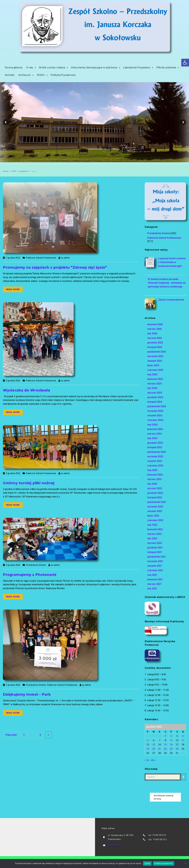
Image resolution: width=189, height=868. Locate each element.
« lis (147, 760)
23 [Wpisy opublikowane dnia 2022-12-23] (171, 749)
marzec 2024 (154, 434)
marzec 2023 (154, 479)
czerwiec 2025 (155, 370)
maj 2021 (152, 575)
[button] (185, 63)
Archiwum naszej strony (163, 797)
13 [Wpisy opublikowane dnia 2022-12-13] (154, 745)
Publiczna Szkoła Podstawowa (41, 258)
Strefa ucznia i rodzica (52, 68)
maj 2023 (152, 470)
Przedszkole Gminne (36, 565)
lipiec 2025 (153, 365)
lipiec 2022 (153, 516)
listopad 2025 (155, 347)
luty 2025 (152, 388)
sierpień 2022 (155, 511)
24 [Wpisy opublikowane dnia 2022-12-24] (177, 749)
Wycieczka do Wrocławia (27, 390)
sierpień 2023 (155, 461)
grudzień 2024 (155, 397)
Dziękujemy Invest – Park (27, 694)
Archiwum (25, 75)
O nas (29, 68)
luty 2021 (152, 589)
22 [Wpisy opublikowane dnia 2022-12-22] (165, 749)
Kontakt (10, 75)
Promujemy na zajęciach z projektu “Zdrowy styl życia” (55, 267)
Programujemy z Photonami (30, 575)
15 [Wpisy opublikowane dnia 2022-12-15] (165, 745)
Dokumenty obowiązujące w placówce (94, 68)
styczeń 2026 (155, 338)
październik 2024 (157, 406)
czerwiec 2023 (155, 466)
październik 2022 (157, 502)
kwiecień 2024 (155, 429)
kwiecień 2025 (155, 379)
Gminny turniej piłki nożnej (29, 483)
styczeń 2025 (155, 393)
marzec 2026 (154, 329)
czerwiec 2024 (155, 420)
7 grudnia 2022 (13, 258)
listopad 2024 (155, 402)
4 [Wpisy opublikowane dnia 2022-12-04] (183, 736)
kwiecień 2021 (155, 579)
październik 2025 (157, 352)
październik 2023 (157, 452)
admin (67, 258)
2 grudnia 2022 (13, 685)
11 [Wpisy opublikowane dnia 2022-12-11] (183, 740)
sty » (153, 760)
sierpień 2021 (155, 566)
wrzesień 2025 (155, 356)
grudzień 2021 (155, 548)
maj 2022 (152, 525)
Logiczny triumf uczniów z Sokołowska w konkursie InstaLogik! (172, 262)
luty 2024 (152, 438)
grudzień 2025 (155, 343)
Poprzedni (11, 735)
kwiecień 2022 (155, 529)
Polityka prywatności (164, 863)
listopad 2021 (155, 552)
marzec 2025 (154, 384)
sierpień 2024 (155, 415)
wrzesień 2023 (155, 456)
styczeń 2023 (155, 488)
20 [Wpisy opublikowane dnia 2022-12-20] (154, 749)
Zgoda (147, 863)
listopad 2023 (155, 447)
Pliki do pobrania (166, 68)
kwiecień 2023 (155, 475)
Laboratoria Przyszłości (137, 68)
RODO (41, 75)
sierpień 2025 (155, 361)
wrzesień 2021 (155, 561)
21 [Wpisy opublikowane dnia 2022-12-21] (160, 749)
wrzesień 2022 (155, 507)
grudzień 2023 (155, 443)
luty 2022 (152, 538)
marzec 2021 (154, 584)
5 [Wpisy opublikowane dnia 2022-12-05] (148, 740)
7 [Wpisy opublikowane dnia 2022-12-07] (160, 740)
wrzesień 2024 (155, 411)
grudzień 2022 (155, 493)
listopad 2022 (155, 497)
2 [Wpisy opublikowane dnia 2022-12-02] (171, 736)
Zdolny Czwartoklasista (171, 300)
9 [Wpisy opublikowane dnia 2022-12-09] (171, 740)
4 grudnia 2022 (13, 565)
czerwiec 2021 (155, 570)
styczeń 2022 (155, 543)
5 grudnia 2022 (13, 381)
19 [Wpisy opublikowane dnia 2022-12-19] (148, 749)
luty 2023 (152, 484)
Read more (13, 289)
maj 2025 (152, 374)
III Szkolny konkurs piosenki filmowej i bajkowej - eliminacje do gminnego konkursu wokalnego (167, 283)
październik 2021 (157, 557)
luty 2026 (152, 333)
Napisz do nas (116, 845)
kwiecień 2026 (155, 324)
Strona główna (14, 68)
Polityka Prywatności (63, 75)
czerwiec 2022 (155, 520)
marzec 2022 (154, 534)
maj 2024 (152, 425)
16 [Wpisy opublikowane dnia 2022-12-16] (171, 745)
